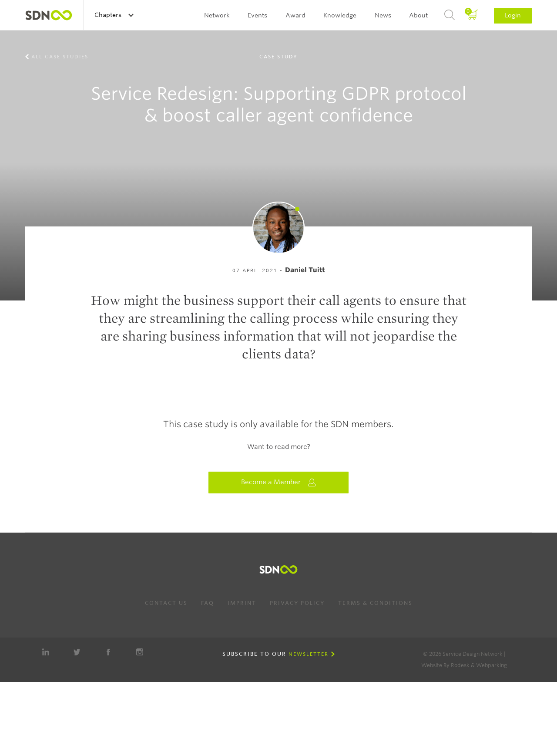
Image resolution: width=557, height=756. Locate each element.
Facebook (108, 652)
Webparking (492, 665)
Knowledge (340, 15)
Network (217, 15)
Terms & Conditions (375, 603)
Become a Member (278, 482)
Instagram (140, 652)
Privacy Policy (297, 603)
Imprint (242, 603)
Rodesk (460, 665)
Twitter (77, 652)
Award (295, 15)
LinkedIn (46, 652)
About (418, 15)
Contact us (166, 603)
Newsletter (309, 654)
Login (513, 15)
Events (257, 15)
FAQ (208, 603)
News (383, 15)
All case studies (60, 57)
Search (450, 15)
